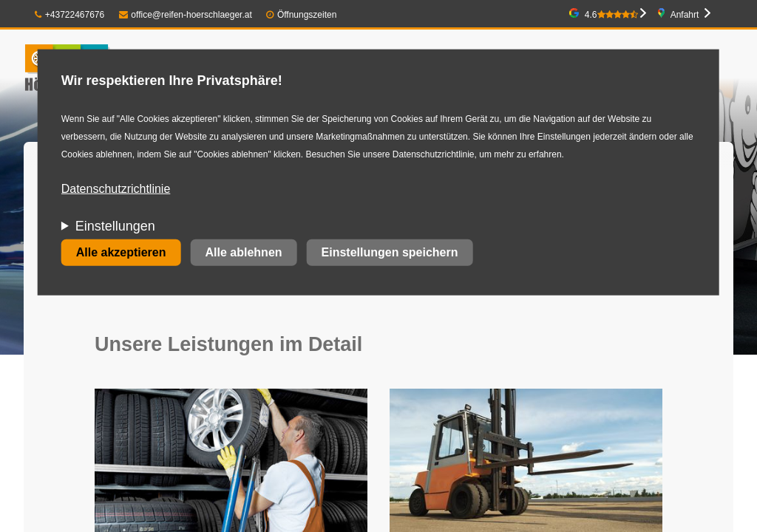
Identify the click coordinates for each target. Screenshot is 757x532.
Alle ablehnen (244, 252)
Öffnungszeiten (307, 15)
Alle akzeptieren (121, 252)
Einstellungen (115, 226)
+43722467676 (69, 15)
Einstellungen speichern (390, 252)
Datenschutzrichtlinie (116, 189)
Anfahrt (685, 15)
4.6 (611, 15)
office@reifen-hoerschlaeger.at (186, 15)
